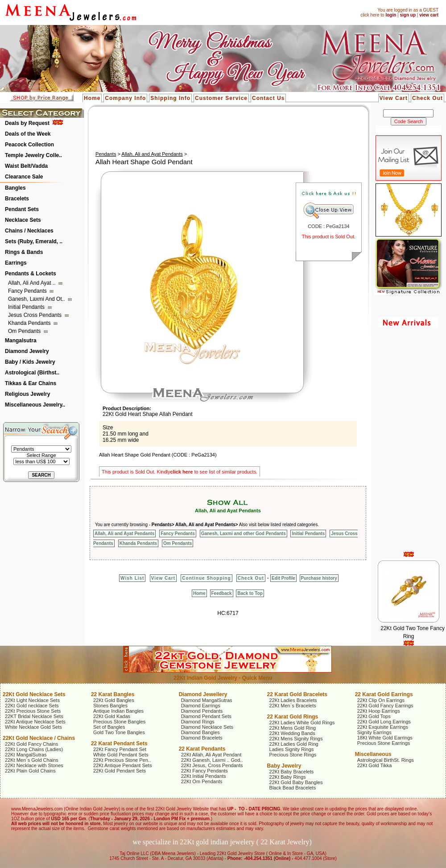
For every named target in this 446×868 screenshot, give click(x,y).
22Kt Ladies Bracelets (293, 700)
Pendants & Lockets (31, 274)
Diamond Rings (198, 722)
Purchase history (319, 578)
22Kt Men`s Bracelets (293, 706)
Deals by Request (27, 123)
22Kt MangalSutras (26, 755)
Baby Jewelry (284, 766)
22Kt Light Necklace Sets (32, 700)
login (391, 15)
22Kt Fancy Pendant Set (120, 749)
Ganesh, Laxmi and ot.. (37, 299)
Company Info (125, 98)
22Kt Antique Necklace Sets (35, 722)
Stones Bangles (110, 706)
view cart (429, 15)
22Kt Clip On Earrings (381, 700)
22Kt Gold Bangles (114, 700)
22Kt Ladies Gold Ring (294, 744)
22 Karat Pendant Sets (119, 743)
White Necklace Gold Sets (33, 727)
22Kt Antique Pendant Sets (123, 765)
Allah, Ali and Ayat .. (33, 283)
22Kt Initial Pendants (204, 776)
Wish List (132, 578)
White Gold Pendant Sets (121, 755)
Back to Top (250, 593)
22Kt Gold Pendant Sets (120, 771)
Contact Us (268, 98)
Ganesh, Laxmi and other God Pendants (244, 534)
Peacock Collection (29, 145)
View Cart (394, 98)
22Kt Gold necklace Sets (32, 706)
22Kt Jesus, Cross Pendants (212, 765)
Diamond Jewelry (27, 351)
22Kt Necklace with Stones (34, 765)
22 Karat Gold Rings (293, 717)
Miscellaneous (373, 754)
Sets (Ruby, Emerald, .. (34, 241)
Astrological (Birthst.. (32, 373)
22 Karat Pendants (202, 749)
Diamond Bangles (200, 732)
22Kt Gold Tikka (375, 765)
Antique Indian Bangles (118, 711)
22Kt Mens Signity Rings (296, 739)
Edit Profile (283, 578)
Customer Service (221, 98)
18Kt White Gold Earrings (385, 738)
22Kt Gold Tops (374, 716)
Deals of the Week (28, 134)
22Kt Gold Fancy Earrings (385, 706)
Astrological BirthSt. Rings (386, 760)
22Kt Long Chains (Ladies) (34, 749)
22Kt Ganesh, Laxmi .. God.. (212, 760)
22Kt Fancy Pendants (204, 771)
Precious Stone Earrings (384, 743)
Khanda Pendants (30, 323)
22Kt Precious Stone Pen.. (122, 760)
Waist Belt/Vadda (26, 166)
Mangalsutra (21, 341)
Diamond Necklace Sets (207, 727)
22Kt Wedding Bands (292, 733)
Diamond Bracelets (202, 738)
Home (92, 98)
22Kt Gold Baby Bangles (296, 782)
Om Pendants (25, 331)
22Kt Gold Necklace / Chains (39, 738)
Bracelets (17, 199)
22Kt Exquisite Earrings (383, 727)
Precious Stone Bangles (119, 722)
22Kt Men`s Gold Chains (32, 760)
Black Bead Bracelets (293, 788)
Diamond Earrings (201, 706)
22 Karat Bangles (113, 694)
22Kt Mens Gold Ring (293, 728)
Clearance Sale (24, 177)
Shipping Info (170, 98)
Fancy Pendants (28, 291)
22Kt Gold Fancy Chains (31, 744)
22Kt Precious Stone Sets (33, 711)
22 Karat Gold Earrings (384, 694)
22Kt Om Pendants (202, 781)
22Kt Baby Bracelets (292, 772)
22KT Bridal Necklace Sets (34, 716)
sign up (408, 15)
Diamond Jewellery (203, 694)
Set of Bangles (109, 727)
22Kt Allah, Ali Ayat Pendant (211, 755)
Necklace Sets (23, 220)
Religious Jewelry (27, 394)
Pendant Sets (22, 209)
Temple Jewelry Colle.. (33, 155)
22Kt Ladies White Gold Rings (302, 723)
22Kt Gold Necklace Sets (34, 694)
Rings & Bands (24, 252)
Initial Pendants (27, 307)
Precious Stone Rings (293, 755)
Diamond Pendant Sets (206, 716)
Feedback (222, 593)
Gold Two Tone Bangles (119, 732)
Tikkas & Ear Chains (31, 383)
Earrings (16, 263)
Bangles (15, 188)
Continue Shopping (206, 578)
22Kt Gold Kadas (112, 716)
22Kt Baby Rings (288, 777)
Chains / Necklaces (29, 231)
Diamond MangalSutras (207, 700)
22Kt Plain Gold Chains (30, 771)
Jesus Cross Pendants (35, 315)
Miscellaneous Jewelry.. (35, 405)
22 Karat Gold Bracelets (297, 694)
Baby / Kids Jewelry (30, 362)
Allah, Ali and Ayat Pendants (152, 154)
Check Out (427, 98)
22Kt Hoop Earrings (379, 711)
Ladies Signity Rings (292, 749)
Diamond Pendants (202, 711)
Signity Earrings (374, 732)
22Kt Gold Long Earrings (384, 722)
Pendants (106, 154)
